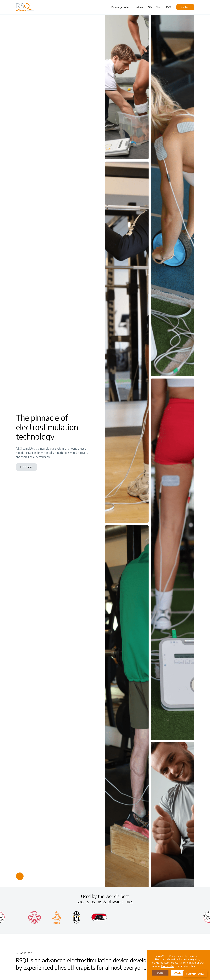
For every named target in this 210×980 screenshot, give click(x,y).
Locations (138, 7)
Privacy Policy (168, 966)
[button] (170, 7)
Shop (159, 7)
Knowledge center (120, 7)
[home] (26, 7)
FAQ (150, 7)
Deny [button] (160, 973)
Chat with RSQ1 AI (195, 974)
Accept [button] (179, 973)
